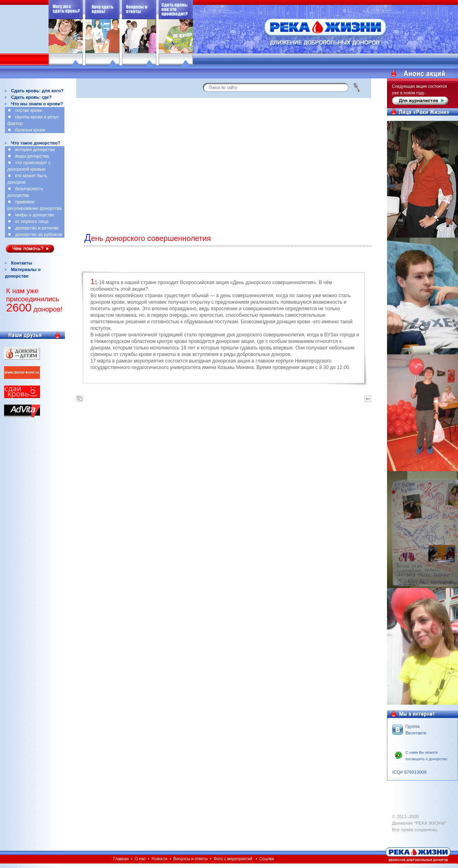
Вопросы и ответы (190, 859)
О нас (140, 859)
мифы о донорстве (35, 215)
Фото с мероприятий (233, 859)
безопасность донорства (25, 192)
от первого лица (32, 221)
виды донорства (32, 156)
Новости (160, 859)
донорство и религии (37, 228)
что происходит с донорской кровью (29, 166)
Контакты (22, 263)
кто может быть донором (27, 179)
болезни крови (30, 130)
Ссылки (267, 859)
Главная (121, 859)
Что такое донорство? (36, 143)
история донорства (35, 149)
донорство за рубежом (39, 234)
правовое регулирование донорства (34, 205)
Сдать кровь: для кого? (37, 91)
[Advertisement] (224, 163)
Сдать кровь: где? (31, 97)
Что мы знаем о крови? (37, 104)
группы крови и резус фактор (33, 120)
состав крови (29, 110)
